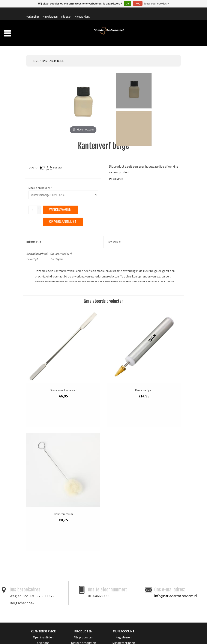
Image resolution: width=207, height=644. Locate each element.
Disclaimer (32, 568)
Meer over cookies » (157, 4)
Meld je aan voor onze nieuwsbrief (54, 624)
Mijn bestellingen (116, 557)
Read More (30, 173)
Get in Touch (37, 604)
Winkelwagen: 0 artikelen (164, 21)
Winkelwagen (138, 12)
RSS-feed (72, 579)
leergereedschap (53, 348)
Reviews (114, 236)
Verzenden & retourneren (41, 584)
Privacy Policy (35, 574)
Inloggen (154, 12)
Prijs (113, 162)
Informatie (34, 236)
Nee (138, 4)
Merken (173, 34)
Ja (127, 4)
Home (35, 55)
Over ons (110, 34)
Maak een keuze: (121, 182)
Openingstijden (35, 552)
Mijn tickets (113, 563)
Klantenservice (35, 590)
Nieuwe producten (77, 557)
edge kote (33, 348)
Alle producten (75, 552)
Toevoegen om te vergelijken (146, 363)
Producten (87, 34)
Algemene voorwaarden (40, 563)
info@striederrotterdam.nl (176, 511)
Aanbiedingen (153, 34)
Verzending (129, 34)
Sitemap (31, 595)
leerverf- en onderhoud (82, 348)
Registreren (113, 552)
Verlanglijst (120, 12)
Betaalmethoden (36, 579)
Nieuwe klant (170, 12)
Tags (69, 574)
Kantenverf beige (53, 55)
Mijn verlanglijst (116, 568)
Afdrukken (174, 363)
